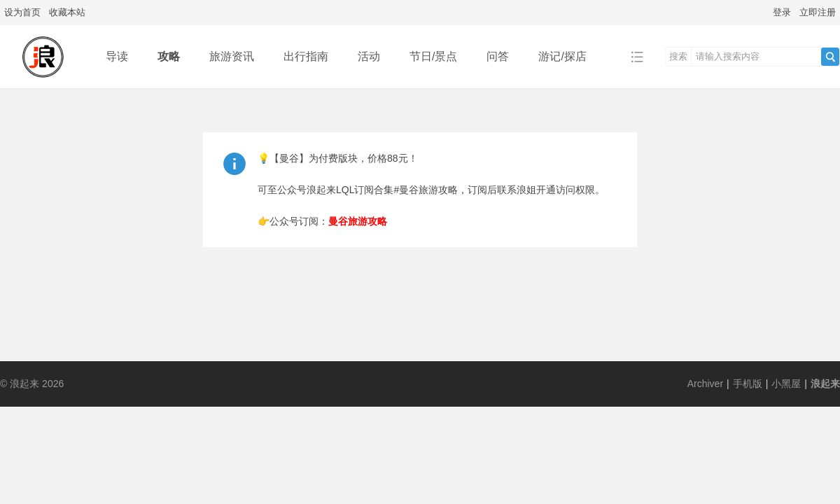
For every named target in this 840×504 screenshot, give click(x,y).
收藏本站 (67, 12)
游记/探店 (562, 56)
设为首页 (22, 12)
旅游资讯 (232, 56)
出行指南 (306, 56)
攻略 (169, 56)
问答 (498, 56)
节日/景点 (433, 56)
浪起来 (825, 384)
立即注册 (818, 12)
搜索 (678, 56)
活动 (369, 56)
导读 (117, 56)
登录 (782, 12)
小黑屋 (786, 384)
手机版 (748, 384)
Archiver (705, 384)
